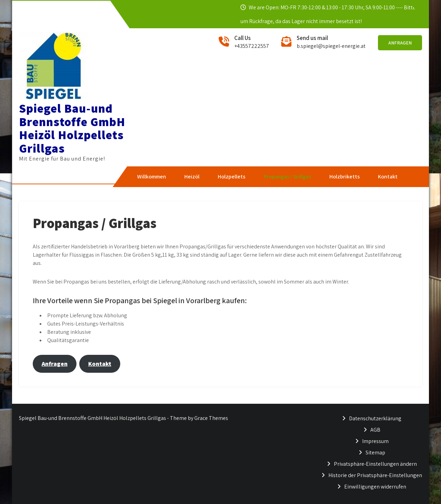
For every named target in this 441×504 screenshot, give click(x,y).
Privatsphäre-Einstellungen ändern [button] (375, 464)
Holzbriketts (345, 177)
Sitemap (375, 452)
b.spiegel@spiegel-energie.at (331, 46)
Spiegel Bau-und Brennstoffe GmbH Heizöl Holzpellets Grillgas (72, 128)
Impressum (375, 441)
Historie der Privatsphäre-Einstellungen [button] (375, 475)
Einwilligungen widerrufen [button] (375, 487)
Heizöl (192, 177)
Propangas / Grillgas (287, 177)
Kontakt (388, 177)
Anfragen (400, 43)
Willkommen (152, 177)
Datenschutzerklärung (375, 418)
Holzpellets (232, 177)
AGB (375, 430)
